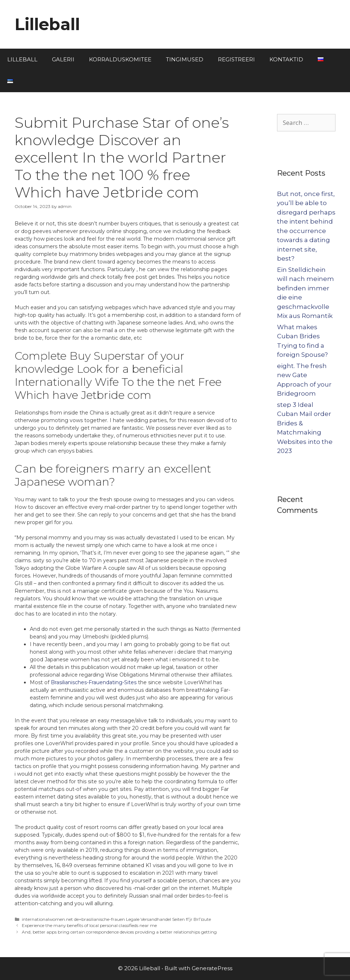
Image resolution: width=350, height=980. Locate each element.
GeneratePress (212, 968)
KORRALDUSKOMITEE (120, 59)
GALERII (63, 59)
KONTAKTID (286, 59)
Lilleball (47, 24)
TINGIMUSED (185, 59)
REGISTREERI (236, 59)
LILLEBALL (22, 59)
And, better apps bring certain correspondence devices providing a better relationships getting (119, 932)
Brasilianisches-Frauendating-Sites (94, 682)
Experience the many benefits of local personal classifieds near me (89, 925)
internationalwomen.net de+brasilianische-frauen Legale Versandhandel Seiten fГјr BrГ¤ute (116, 919)
